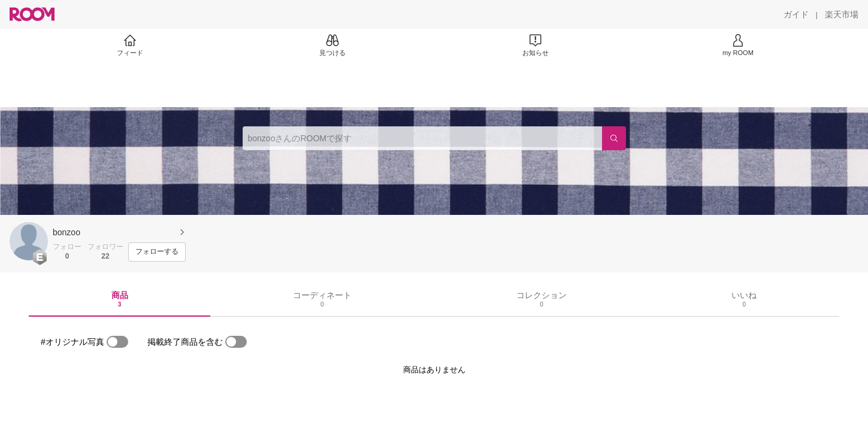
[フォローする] (157, 252)
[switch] (117, 342)
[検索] (614, 138)
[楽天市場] (842, 14)
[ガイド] (796, 14)
